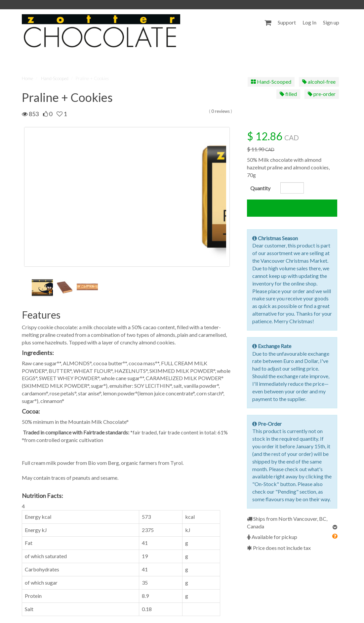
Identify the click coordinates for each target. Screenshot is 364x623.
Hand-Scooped (55, 78)
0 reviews (221, 111)
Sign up (331, 22)
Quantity (260, 188)
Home (27, 78)
